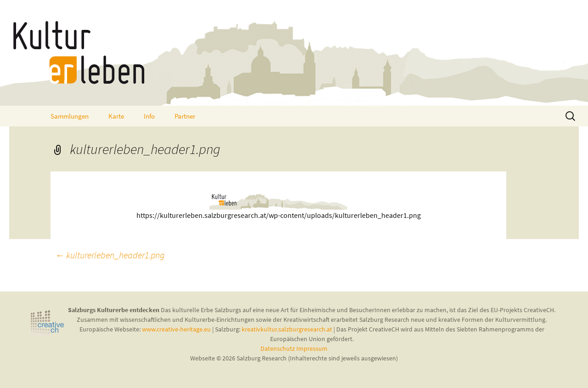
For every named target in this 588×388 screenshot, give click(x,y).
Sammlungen (70, 116)
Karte (116, 116)
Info (149, 116)
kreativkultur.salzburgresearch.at (287, 329)
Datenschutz (278, 348)
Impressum (312, 348)
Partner (185, 116)
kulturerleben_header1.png (110, 255)
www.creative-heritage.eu (176, 329)
